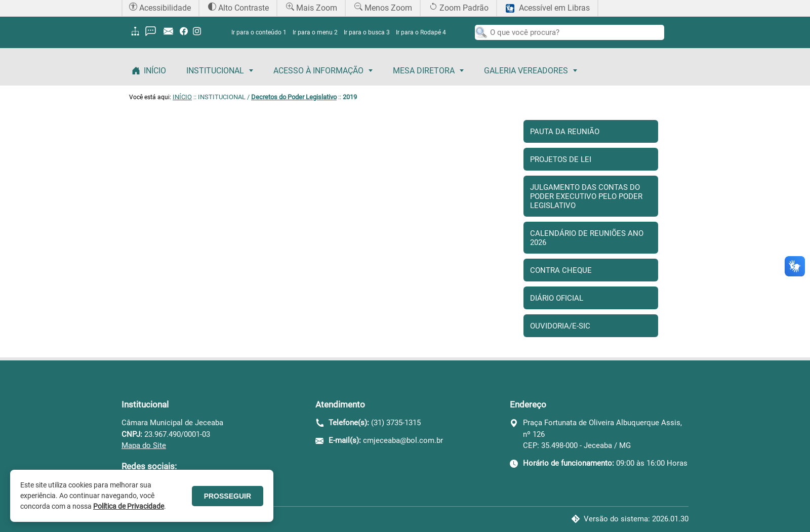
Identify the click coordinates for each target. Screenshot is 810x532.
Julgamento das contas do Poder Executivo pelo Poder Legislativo (586, 196)
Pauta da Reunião (565, 132)
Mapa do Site (144, 445)
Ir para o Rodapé (421, 32)
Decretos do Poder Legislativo (294, 97)
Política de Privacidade (129, 506)
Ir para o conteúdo (259, 32)
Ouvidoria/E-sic (560, 326)
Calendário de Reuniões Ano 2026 (587, 238)
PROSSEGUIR (228, 496)
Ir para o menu (315, 32)
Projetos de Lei (561, 159)
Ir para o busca (367, 32)
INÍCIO (182, 97)
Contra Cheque (561, 270)
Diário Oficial (557, 298)
